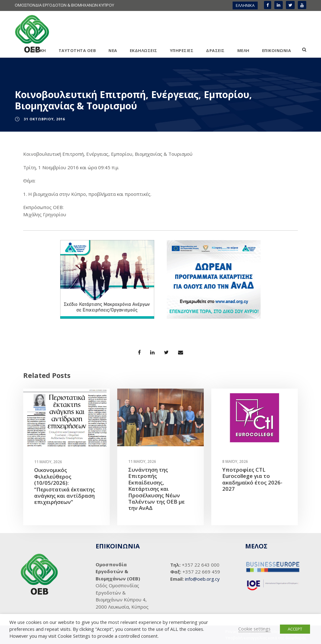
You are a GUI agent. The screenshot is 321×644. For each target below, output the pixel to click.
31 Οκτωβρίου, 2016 (44, 119)
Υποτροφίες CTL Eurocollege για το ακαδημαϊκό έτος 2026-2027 (252, 479)
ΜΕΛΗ (243, 50)
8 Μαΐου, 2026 (235, 461)
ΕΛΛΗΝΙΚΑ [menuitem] (245, 5)
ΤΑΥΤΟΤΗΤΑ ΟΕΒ (77, 50)
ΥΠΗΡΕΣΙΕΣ (182, 50)
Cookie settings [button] (254, 629)
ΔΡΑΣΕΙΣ (215, 50)
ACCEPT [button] (295, 629)
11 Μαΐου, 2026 (48, 462)
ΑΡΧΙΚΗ (38, 50)
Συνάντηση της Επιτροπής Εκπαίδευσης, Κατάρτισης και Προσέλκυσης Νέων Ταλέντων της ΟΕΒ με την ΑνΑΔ (156, 489)
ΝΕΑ (113, 50)
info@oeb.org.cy (202, 579)
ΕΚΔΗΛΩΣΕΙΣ (144, 50)
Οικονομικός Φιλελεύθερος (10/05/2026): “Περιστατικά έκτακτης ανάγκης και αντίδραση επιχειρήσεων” (65, 486)
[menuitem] (245, 5)
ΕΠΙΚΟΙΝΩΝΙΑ (277, 50)
